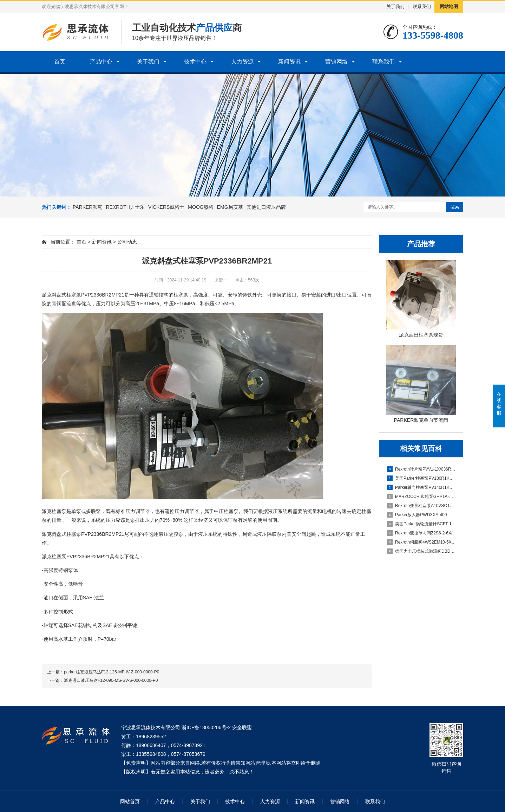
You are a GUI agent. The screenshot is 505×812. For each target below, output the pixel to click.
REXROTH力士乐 (125, 207)
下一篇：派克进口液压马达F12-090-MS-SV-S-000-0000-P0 (102, 680)
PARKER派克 (88, 207)
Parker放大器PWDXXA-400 (417, 515)
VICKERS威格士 (166, 207)
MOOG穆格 (201, 207)
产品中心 (101, 62)
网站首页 (130, 801)
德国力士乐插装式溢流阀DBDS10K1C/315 (421, 551)
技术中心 (195, 62)
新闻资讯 (289, 62)
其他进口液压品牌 (266, 207)
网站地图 (449, 6)
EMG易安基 (230, 207)
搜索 (455, 207)
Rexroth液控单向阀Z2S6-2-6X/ (420, 533)
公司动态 (127, 242)
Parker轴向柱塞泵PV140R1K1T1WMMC (421, 487)
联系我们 (422, 6)
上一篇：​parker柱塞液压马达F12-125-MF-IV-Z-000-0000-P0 (103, 672)
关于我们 (395, 6)
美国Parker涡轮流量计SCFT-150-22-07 (421, 524)
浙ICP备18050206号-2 (206, 727)
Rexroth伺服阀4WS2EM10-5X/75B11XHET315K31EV (421, 542)
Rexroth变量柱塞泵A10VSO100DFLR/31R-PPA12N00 (421, 506)
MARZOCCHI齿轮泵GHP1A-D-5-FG (421, 497)
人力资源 (242, 62)
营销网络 (336, 62)
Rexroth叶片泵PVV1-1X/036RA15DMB (421, 469)
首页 (60, 62)
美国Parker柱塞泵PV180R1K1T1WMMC (421, 478)
